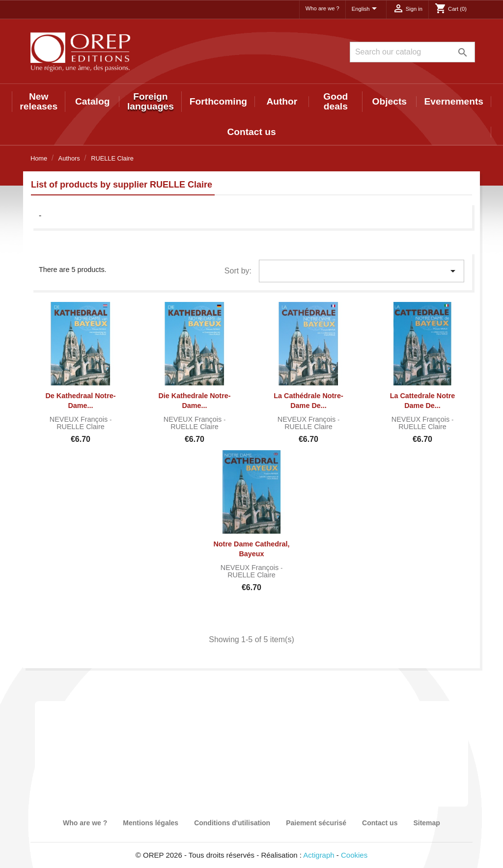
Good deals (335, 101)
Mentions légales (151, 823)
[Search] (412, 52)
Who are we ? (322, 8)
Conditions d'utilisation (232, 823)
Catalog (92, 101)
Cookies (354, 855)
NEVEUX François (80, 419)
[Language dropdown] (366, 9)
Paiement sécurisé (316, 823)
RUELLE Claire (81, 427)
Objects (390, 101)
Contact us (251, 132)
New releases (39, 101)
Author (282, 101)
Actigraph (319, 855)
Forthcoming (218, 101)
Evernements (454, 101)
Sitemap (426, 823)
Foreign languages (151, 101)
